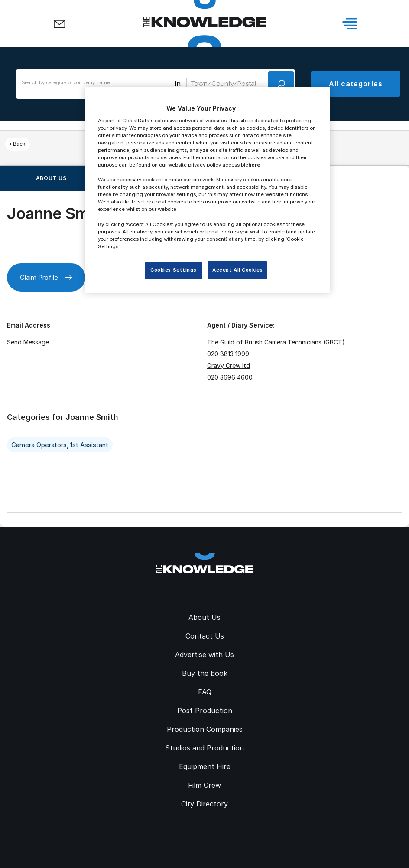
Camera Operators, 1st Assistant (60, 445)
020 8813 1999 (228, 354)
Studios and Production (204, 748)
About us (51, 178)
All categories (356, 84)
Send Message (28, 342)
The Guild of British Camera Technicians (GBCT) (276, 342)
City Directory (204, 804)
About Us (204, 617)
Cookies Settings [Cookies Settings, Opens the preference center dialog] (173, 270)
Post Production (205, 711)
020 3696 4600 (230, 377)
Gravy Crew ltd (229, 365)
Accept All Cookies (237, 270)
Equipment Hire (205, 766)
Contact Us (205, 636)
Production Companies (205, 729)
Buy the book (205, 673)
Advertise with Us (204, 655)
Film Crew (204, 785)
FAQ (205, 692)
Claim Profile (46, 277)
